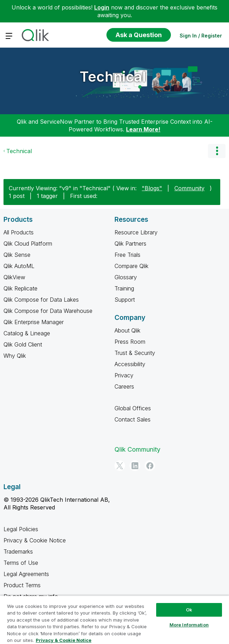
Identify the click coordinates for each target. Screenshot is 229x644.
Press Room (130, 342)
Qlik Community (137, 449)
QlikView (14, 277)
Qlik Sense (17, 255)
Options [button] (217, 151)
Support (125, 300)
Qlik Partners (130, 244)
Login (102, 7)
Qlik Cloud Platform (28, 244)
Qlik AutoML (19, 266)
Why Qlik (15, 356)
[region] (114, 620)
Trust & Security (135, 353)
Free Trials (127, 255)
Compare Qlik (131, 266)
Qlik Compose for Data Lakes (41, 300)
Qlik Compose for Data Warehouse (48, 311)
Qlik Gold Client (23, 344)
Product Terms (22, 585)
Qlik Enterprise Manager (34, 322)
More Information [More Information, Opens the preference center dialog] (189, 625)
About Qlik (127, 330)
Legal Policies (21, 529)
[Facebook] (150, 466)
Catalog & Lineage (27, 333)
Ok (189, 610)
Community (189, 188)
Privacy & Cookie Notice (35, 540)
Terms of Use (21, 563)
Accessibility (130, 364)
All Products (19, 232)
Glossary (126, 277)
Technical (113, 77)
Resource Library (136, 232)
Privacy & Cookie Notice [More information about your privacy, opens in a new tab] (64, 640)
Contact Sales (133, 419)
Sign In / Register (201, 36)
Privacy (124, 375)
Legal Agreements (26, 574)
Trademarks (18, 551)
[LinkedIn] (135, 466)
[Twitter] (120, 466)
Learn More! (143, 129)
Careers (124, 386)
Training (124, 288)
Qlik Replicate (20, 288)
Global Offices (133, 408)
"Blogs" (152, 188)
